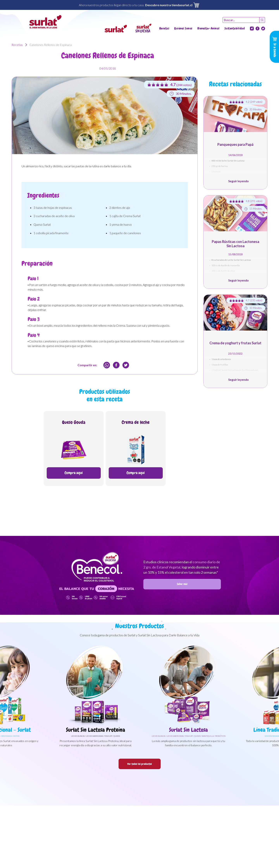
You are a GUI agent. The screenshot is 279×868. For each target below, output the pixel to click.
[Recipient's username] (241, 20)
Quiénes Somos (183, 28)
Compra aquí (74, 473)
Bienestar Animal (208, 28)
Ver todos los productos (140, 764)
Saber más (182, 584)
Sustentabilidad (235, 28)
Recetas (164, 28)
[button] (116, 29)
